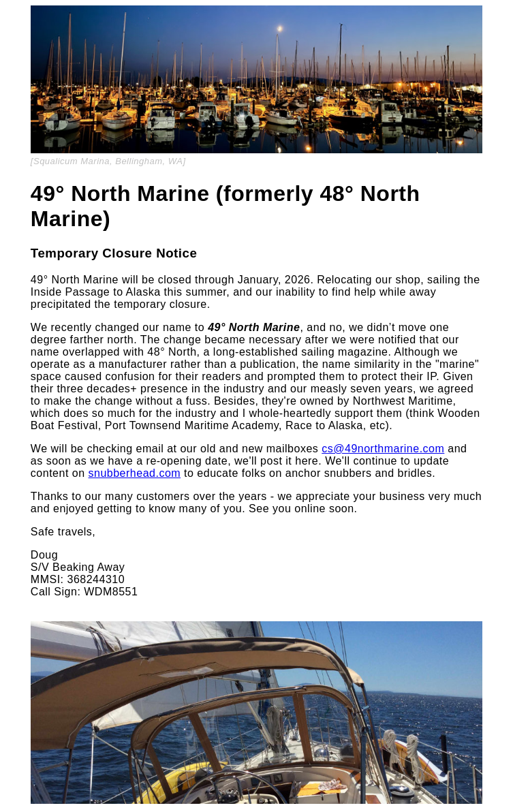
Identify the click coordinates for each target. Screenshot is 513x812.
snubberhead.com (135, 473)
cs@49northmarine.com (383, 449)
